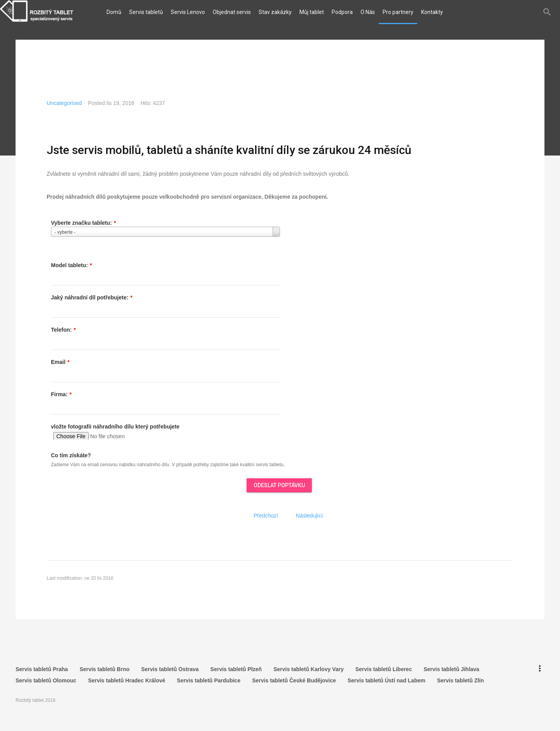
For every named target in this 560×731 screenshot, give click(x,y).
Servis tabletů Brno (105, 668)
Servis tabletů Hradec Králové (126, 677)
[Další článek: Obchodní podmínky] (309, 516)
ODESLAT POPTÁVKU (279, 485)
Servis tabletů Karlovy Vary (309, 668)
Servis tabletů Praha (42, 668)
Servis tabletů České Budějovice (294, 677)
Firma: (61, 394)
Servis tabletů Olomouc (46, 677)
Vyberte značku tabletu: (83, 223)
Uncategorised (64, 103)
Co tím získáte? (71, 455)
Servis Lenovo (188, 12)
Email (60, 362)
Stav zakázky (275, 12)
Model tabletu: (71, 265)
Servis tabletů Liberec (384, 668)
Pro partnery (398, 12)
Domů (114, 12)
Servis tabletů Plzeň (236, 668)
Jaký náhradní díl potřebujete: (92, 297)
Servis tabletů (146, 12)
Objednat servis (232, 12)
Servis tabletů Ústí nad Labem (387, 677)
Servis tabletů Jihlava (451, 668)
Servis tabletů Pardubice (209, 677)
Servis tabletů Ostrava (170, 668)
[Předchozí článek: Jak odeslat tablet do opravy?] (266, 516)
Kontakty (432, 12)
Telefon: (63, 330)
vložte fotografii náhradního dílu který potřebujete (115, 427)
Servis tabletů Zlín (461, 677)
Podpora (342, 12)
